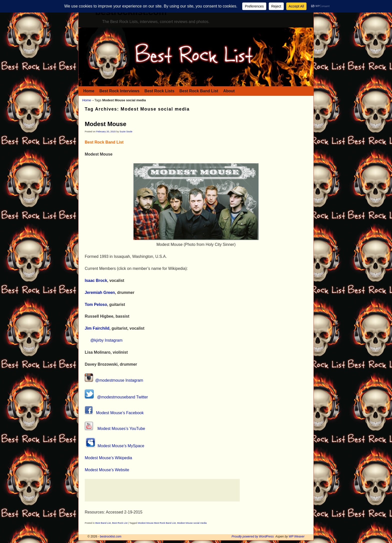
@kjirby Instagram (106, 340)
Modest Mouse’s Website (107, 470)
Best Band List (103, 523)
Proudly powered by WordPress (253, 536)
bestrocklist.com (111, 536)
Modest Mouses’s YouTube (115, 429)
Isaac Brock (96, 281)
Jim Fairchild (97, 328)
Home (89, 91)
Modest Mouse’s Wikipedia (108, 458)
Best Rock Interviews (119, 91)
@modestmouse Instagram (114, 380)
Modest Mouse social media (192, 523)
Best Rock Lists (159, 91)
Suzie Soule (126, 131)
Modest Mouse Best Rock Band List (157, 523)
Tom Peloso (96, 305)
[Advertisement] (162, 490)
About (229, 91)
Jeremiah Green (100, 293)
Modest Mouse (105, 124)
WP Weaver (297, 536)
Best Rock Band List (199, 91)
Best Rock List (120, 523)
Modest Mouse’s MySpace (114, 446)
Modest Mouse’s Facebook (114, 413)
